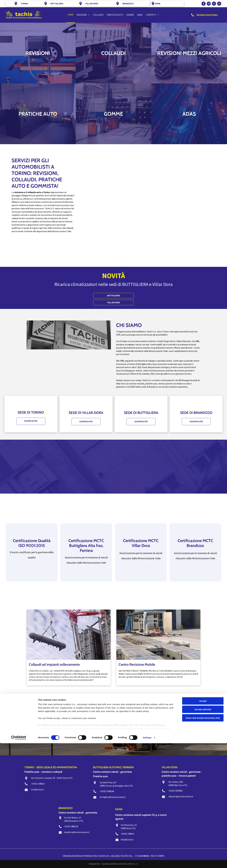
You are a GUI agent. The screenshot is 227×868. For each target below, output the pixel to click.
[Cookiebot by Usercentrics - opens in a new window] (19, 862)
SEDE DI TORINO (31, 412)
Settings (147, 862)
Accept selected (203, 834)
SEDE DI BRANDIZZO (196, 413)
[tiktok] (214, 4)
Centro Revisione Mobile (137, 664)
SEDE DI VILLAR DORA (86, 413)
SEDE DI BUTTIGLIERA (141, 413)
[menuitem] (71, 15)
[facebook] (204, 4)
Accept (203, 826)
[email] (219, 4)
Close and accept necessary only (203, 843)
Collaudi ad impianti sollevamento (54, 664)
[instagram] (209, 4)
